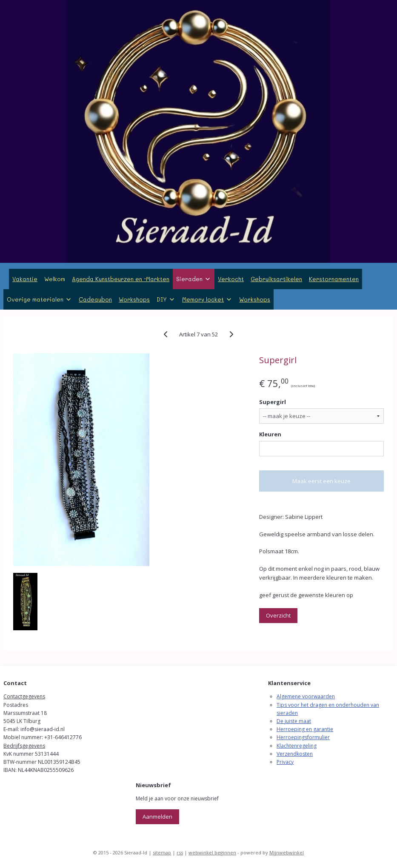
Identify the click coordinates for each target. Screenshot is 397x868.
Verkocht (231, 279)
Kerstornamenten (334, 279)
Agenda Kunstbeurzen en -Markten (121, 279)
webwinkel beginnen (212, 852)
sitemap (162, 852)
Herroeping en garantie (305, 729)
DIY (166, 299)
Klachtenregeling (297, 746)
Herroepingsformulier (303, 737)
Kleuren (270, 435)
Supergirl (273, 402)
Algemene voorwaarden (306, 696)
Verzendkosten (295, 754)
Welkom (55, 279)
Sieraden (194, 279)
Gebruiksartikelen (276, 279)
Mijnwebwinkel (287, 852)
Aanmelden (157, 817)
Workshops (134, 299)
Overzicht (278, 615)
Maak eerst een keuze (321, 481)
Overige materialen (39, 299)
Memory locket (207, 299)
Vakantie (25, 279)
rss (180, 852)
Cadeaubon (95, 299)
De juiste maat (294, 721)
